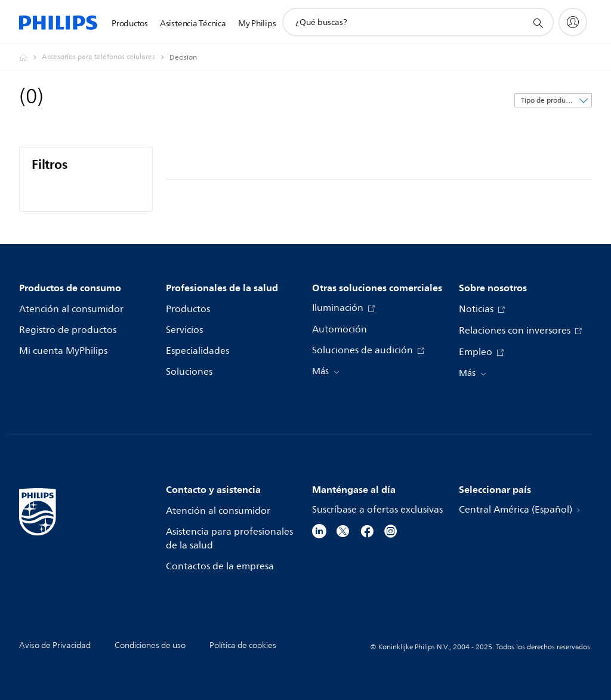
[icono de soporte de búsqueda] (538, 23)
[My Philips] (573, 22)
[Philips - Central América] (30, 57)
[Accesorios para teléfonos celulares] (106, 57)
